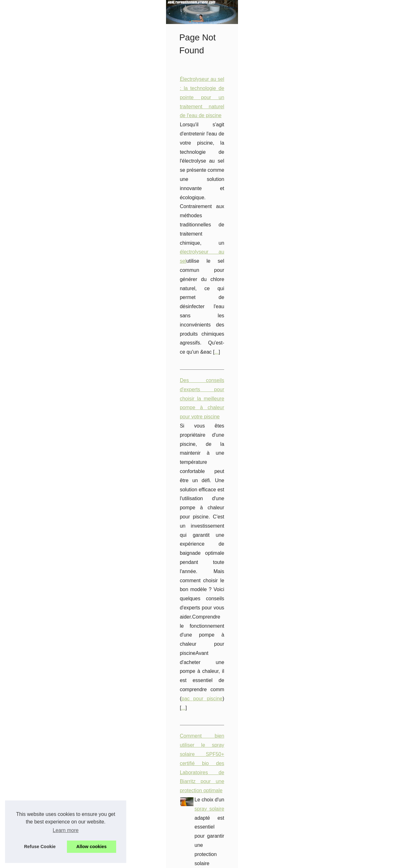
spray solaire (247, 325)
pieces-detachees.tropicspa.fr (152, 672)
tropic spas (274, 440)
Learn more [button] (66, 830)
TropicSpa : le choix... (42, 622)
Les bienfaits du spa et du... (48, 636)
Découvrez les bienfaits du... (49, 549)
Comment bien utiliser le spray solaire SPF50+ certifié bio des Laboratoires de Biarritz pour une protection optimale (239, 316)
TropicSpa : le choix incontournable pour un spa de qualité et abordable (190, 598)
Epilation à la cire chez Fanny (230, 569)
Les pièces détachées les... (48, 578)
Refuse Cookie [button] (40, 847)
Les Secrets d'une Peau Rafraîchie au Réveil (161, 468)
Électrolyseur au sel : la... (46, 491)
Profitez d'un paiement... (45, 419)
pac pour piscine (202, 287)
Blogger (180, 862)
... (210, 213)
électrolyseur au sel (353, 195)
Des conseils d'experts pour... (50, 405)
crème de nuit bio (253, 487)
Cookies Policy (139, 862)
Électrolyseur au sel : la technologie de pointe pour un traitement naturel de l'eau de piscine (212, 177)
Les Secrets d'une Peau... (46, 462)
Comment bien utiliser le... (47, 679)
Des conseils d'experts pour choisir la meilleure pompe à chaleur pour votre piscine (203, 242)
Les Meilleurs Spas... (42, 608)
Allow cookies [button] (92, 847)
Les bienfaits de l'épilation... (48, 362)
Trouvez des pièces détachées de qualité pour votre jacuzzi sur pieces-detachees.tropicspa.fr (215, 727)
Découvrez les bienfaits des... (50, 376)
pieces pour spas (199, 736)
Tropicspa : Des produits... (47, 650)
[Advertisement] (60, 242)
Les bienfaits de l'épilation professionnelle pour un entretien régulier (186, 533)
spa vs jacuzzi (181, 838)
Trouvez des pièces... (42, 433)
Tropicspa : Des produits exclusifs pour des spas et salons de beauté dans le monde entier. (212, 404)
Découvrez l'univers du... (45, 520)
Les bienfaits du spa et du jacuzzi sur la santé (161, 792)
